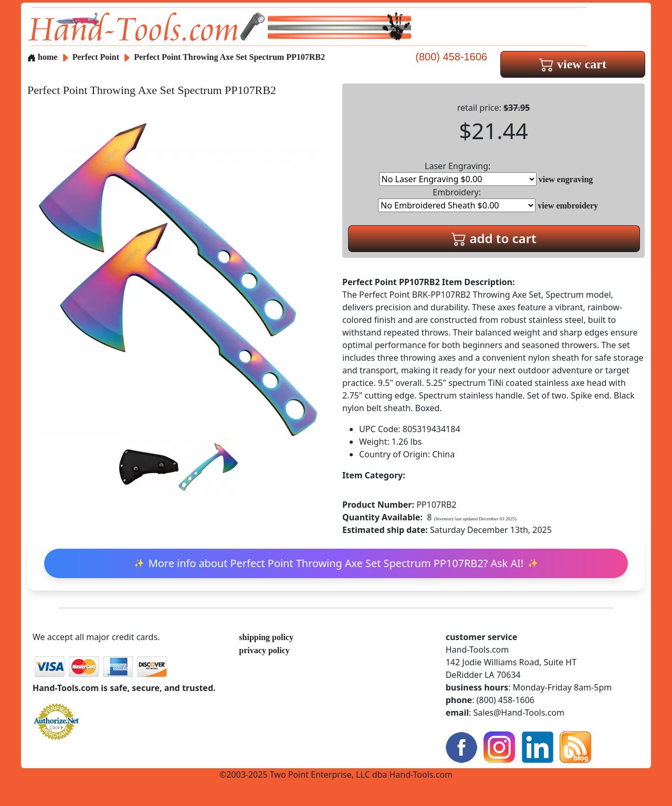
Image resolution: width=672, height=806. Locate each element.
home (42, 57)
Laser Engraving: (458, 173)
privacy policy (264, 650)
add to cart (494, 238)
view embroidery (568, 206)
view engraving (566, 179)
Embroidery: (457, 199)
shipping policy (266, 637)
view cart (573, 64)
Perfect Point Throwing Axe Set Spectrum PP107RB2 (229, 57)
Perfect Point (97, 57)
